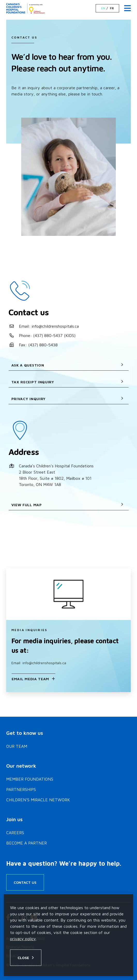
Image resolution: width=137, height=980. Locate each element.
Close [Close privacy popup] (23, 958)
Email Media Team (30, 679)
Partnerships (21, 789)
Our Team (17, 746)
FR (112, 8)
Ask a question (67, 365)
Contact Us (25, 882)
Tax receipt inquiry (67, 382)
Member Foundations (30, 779)
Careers (15, 833)
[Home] (26, 8)
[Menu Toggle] (127, 9)
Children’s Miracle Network (38, 800)
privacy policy (23, 939)
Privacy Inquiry (67, 399)
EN (103, 8)
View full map (67, 505)
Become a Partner (26, 843)
